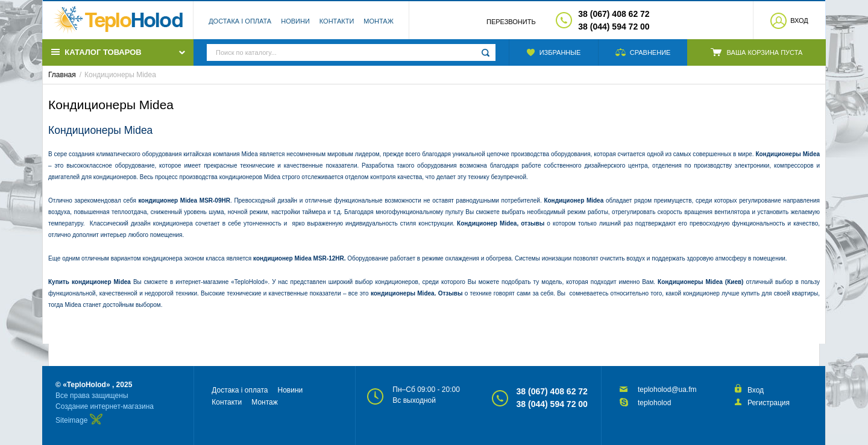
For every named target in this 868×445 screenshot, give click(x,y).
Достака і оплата (240, 21)
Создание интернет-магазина (105, 406)
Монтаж (379, 21)
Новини (295, 21)
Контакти (337, 21)
